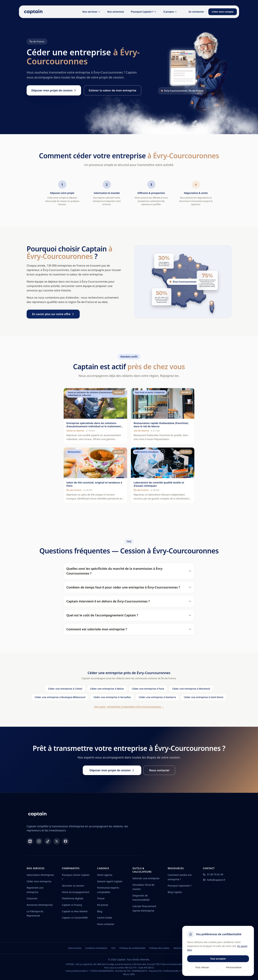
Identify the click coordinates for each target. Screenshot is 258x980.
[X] (57, 841)
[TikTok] (48, 841)
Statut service (75, 948)
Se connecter (196, 12)
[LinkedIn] (30, 841)
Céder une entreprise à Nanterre (157, 697)
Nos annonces (116, 12)
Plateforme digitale (73, 898)
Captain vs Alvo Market (75, 911)
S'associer (32, 898)
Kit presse (103, 905)
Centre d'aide (105, 918)
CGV (113, 948)
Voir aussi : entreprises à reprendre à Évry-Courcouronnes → (129, 707)
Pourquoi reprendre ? (180, 886)
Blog (100, 911)
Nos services (91, 12)
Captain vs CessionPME (75, 918)
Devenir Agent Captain (110, 881)
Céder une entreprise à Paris (148, 689)
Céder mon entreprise (39, 881)
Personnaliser (234, 967)
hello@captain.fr (214, 880)
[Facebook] (66, 841)
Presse (101, 898)
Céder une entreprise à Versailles (112, 697)
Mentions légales (182, 948)
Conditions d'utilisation (96, 948)
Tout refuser (202, 967)
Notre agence (105, 875)
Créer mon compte (223, 12)
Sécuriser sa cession (73, 886)
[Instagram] (39, 841)
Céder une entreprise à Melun (107, 689)
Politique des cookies (159, 948)
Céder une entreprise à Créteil (65, 689)
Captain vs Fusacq (72, 905)
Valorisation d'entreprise (40, 875)
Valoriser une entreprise (146, 878)
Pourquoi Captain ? (144, 12)
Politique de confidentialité (132, 948)
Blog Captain (175, 892)
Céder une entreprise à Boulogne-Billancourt (60, 697)
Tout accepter (218, 959)
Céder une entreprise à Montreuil (191, 689)
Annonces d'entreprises (40, 905)
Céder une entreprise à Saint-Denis (204, 697)
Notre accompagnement (76, 892)
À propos (170, 12)
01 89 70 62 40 (213, 874)
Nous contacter (106, 924)
